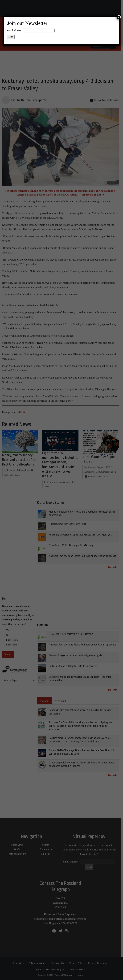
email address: (15, 30)
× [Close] (119, 17)
